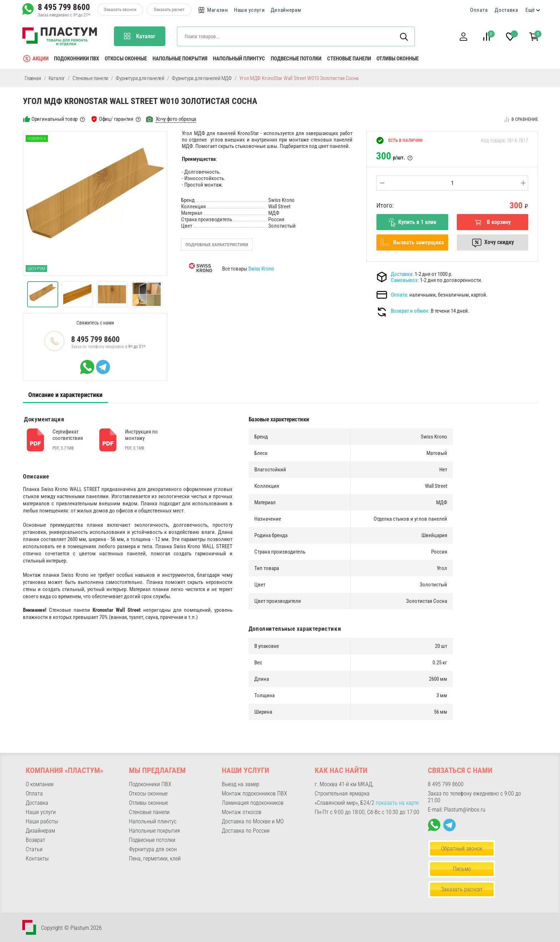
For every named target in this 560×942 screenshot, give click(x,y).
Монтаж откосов (242, 812)
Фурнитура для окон (153, 849)
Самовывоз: (405, 280)
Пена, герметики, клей (155, 859)
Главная (33, 78)
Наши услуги (249, 10)
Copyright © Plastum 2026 (71, 928)
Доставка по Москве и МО (253, 821)
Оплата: (399, 295)
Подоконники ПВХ (76, 59)
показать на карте (397, 803)
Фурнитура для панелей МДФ (202, 78)
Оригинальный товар (54, 119)
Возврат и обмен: (410, 311)
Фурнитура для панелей (140, 78)
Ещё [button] (530, 10)
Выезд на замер (241, 784)
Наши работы (42, 821)
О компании (40, 784)
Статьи (34, 849)
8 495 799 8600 (64, 7)
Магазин (218, 10)
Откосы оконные (126, 59)
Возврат (36, 840)
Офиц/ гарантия (116, 119)
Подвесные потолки (296, 59)
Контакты (37, 859)
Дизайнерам (286, 10)
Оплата (479, 10)
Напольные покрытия (180, 59)
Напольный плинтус (239, 59)
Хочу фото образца (176, 119)
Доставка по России (246, 831)
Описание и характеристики (65, 395)
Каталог (57, 78)
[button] (463, 37)
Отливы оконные (397, 59)
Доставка (506, 10)
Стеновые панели (349, 59)
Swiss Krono (261, 269)
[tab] (65, 395)
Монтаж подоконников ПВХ (254, 794)
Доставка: (402, 274)
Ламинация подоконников (253, 803)
